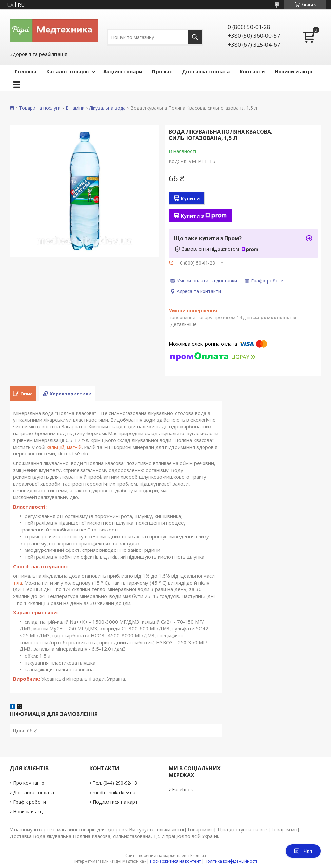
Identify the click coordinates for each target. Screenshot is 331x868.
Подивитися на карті (116, 802)
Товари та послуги (40, 108)
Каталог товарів (68, 71)
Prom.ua (198, 855)
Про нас (162, 71)
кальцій (55, 447)
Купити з (204, 216)
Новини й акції (293, 71)
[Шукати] (195, 37)
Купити (190, 198)
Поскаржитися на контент (175, 861)
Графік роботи (29, 802)
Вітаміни (75, 108)
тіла (18, 583)
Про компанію (29, 783)
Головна (26, 71)
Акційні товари (123, 71)
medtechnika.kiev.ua (114, 792)
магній (74, 447)
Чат (303, 851)
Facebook (183, 790)
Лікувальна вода (107, 108)
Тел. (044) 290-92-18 (115, 783)
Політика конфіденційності (231, 861)
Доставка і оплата (206, 71)
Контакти (252, 71)
